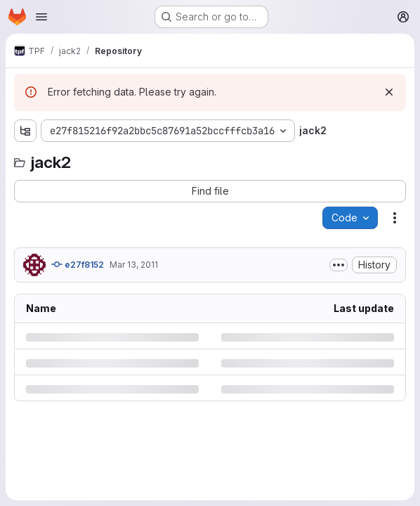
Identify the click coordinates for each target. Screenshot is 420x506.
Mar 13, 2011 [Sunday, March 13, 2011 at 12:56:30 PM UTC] (134, 265)
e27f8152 (78, 264)
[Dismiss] (389, 92)
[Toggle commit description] (339, 265)
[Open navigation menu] (41, 17)
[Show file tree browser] (25, 131)
